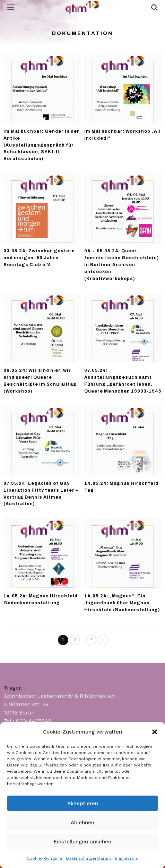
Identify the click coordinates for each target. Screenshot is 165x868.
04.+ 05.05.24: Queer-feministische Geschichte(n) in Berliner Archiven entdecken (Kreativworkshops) (122, 265)
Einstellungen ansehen (82, 842)
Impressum (127, 858)
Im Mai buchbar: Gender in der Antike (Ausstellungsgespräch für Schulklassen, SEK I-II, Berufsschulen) (41, 145)
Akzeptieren (83, 804)
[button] (155, 732)
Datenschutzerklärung (89, 858)
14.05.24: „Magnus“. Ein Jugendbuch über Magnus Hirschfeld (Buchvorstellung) (122, 603)
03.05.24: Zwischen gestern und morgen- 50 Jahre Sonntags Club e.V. (39, 258)
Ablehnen (82, 823)
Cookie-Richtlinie (45, 858)
